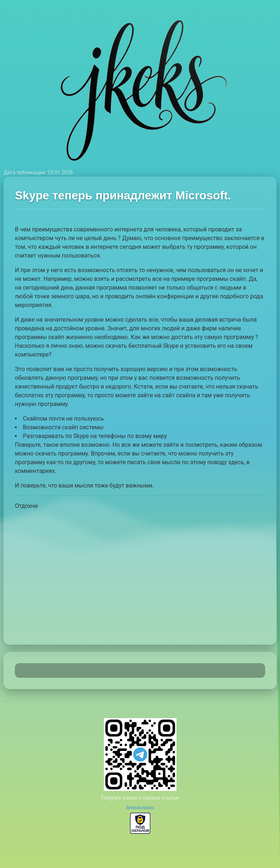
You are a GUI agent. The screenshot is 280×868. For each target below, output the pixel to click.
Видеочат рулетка (140, 807)
